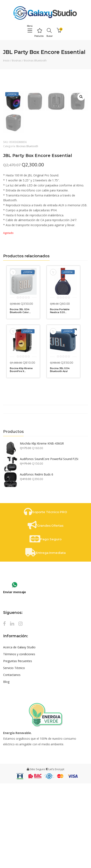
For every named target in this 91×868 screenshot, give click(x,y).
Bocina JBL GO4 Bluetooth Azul (60, 454)
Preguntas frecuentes (18, 746)
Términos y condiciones (19, 739)
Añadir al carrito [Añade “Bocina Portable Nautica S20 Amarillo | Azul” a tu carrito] (53, 357)
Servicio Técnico (14, 753)
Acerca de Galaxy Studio (19, 732)
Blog (6, 766)
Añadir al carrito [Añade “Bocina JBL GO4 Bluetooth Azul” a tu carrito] (53, 416)
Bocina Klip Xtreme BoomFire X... (21, 454)
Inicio (6, 60)
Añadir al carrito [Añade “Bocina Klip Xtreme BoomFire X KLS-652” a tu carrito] (13, 416)
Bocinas (17, 60)
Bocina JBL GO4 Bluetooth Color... (20, 395)
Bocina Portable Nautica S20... (60, 395)
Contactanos (12, 759)
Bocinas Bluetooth (35, 60)
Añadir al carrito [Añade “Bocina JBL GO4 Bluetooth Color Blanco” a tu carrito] (13, 357)
